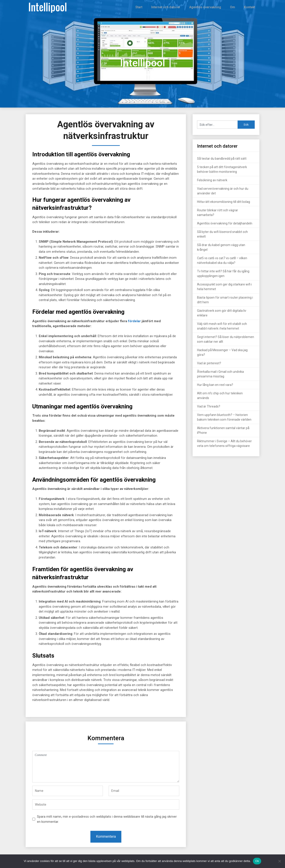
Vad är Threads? (209, 406)
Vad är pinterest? (209, 363)
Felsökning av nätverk (212, 180)
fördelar (134, 321)
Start (141, 7)
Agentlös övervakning (206, 7)
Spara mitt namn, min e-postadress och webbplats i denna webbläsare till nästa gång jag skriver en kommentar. (107, 819)
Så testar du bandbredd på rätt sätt (222, 159)
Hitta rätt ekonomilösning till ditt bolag (224, 202)
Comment (106, 767)
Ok (257, 861)
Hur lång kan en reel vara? (215, 385)
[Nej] (279, 861)
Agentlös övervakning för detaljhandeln (225, 223)
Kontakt (249, 7)
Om (233, 7)
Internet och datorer (168, 7)
